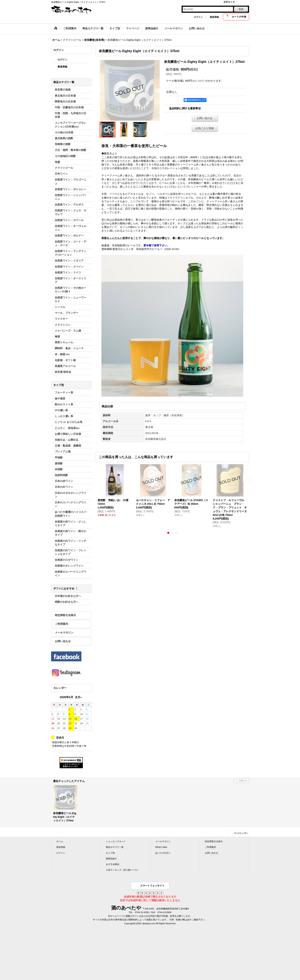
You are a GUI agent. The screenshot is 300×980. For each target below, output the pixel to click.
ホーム (60, 841)
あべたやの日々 (163, 853)
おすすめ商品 (113, 864)
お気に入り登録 (205, 128)
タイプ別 (110, 853)
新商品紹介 (111, 859)
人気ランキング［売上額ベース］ (123, 870)
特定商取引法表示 (65, 615)
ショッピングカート (116, 841)
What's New (161, 847)
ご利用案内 (62, 624)
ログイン (198, 17)
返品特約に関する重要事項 (185, 108)
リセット (243, 780)
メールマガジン (64, 633)
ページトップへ (241, 833)
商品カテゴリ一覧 (115, 847)
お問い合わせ (63, 641)
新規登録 (214, 17)
